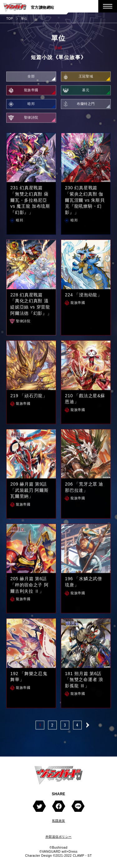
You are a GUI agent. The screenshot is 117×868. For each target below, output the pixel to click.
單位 (24, 19)
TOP (10, 19)
